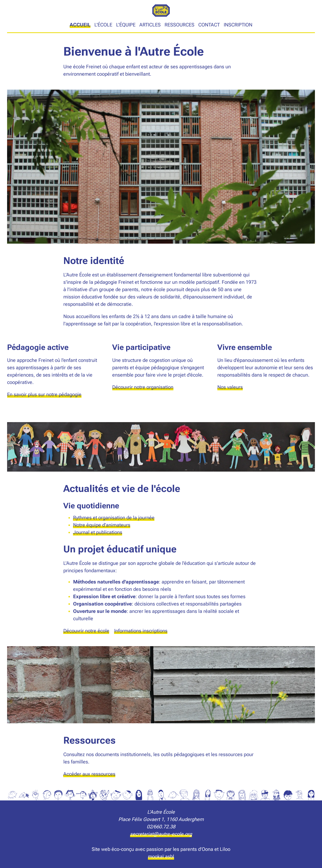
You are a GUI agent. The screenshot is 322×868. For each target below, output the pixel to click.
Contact (209, 25)
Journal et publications (98, 532)
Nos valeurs (230, 387)
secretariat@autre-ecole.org (161, 834)
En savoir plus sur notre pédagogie (44, 394)
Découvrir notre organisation (143, 387)
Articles (150, 25)
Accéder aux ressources (89, 774)
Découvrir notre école (86, 631)
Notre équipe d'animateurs (102, 525)
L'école (103, 25)
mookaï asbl (161, 856)
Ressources (179, 25)
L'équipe (126, 25)
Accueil (80, 25)
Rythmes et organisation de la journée (114, 518)
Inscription (238, 25)
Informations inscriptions (141, 631)
